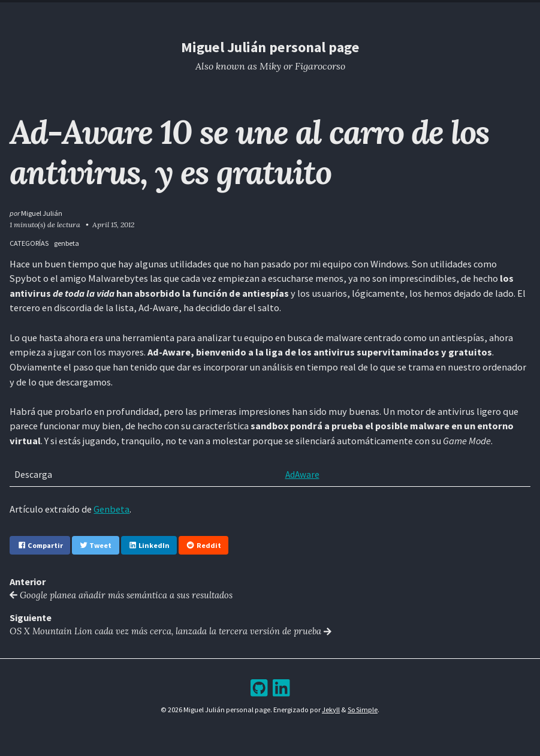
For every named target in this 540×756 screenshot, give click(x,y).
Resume (226, 12)
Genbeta (111, 509)
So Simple (363, 710)
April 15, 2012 (113, 225)
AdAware (299, 475)
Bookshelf (338, 12)
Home (192, 12)
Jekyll (331, 710)
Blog (260, 12)
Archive (294, 12)
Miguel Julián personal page (270, 47)
